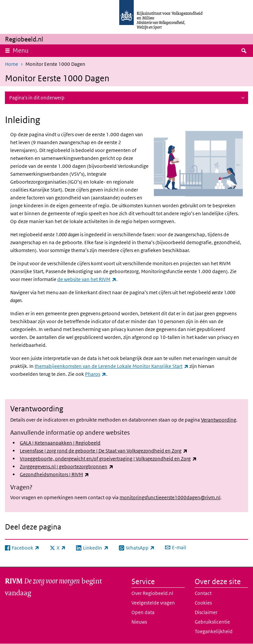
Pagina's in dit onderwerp (37, 98)
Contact (203, 593)
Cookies (203, 603)
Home (12, 64)
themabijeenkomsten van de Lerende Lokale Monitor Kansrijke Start (112, 366)
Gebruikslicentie (212, 622)
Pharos (96, 374)
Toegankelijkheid (214, 631)
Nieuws (139, 622)
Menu (21, 51)
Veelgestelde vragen (153, 603)
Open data (143, 612)
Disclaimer (206, 612)
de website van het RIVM (87, 279)
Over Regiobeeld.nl (152, 593)
